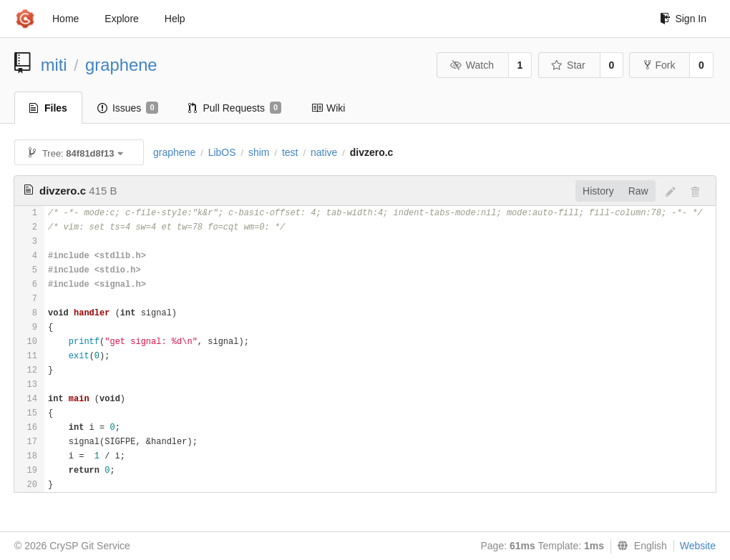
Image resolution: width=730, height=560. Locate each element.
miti (54, 65)
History (598, 191)
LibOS (222, 152)
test (290, 152)
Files (48, 108)
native (324, 152)
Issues (128, 108)
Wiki (328, 108)
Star (568, 65)
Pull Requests (235, 108)
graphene (121, 65)
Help (175, 19)
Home (65, 19)
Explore (121, 19)
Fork (660, 65)
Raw (638, 191)
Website (698, 546)
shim (259, 152)
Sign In (683, 19)
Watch (472, 65)
